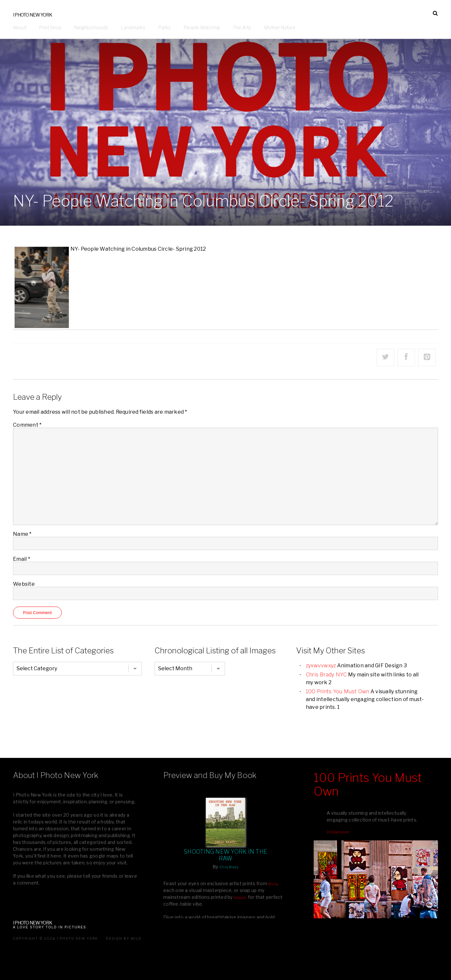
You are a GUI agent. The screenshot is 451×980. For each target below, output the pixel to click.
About (20, 27)
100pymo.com (338, 832)
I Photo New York (32, 15)
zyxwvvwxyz (321, 666)
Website (24, 584)
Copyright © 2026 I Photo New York (56, 938)
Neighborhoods (91, 27)
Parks (165, 27)
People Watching (202, 27)
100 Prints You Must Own (338, 691)
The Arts (242, 27)
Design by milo (124, 938)
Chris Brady (229, 867)
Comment (27, 425)
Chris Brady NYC (326, 675)
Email (22, 559)
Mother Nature (280, 27)
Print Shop (50, 27)
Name (22, 534)
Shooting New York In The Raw (225, 855)
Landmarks (133, 27)
